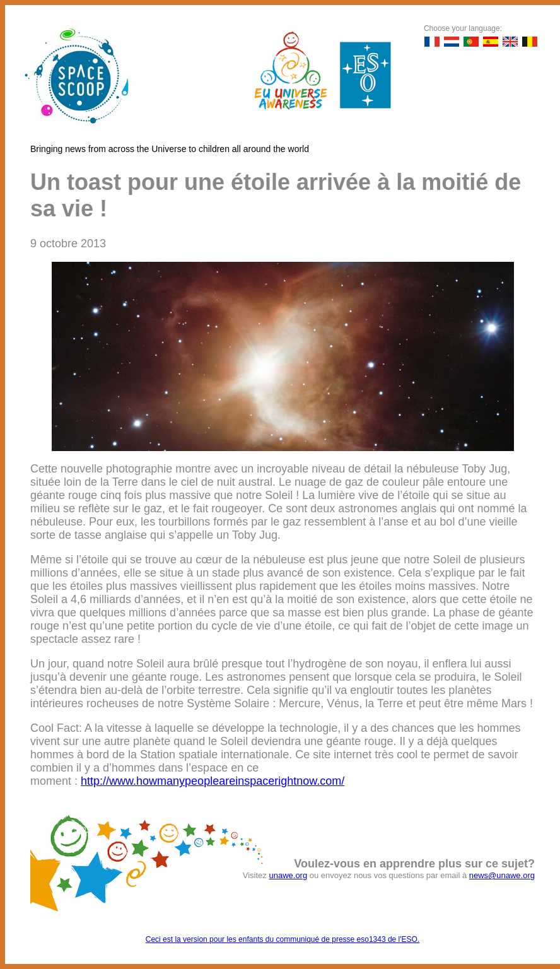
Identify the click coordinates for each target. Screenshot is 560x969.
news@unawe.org (502, 875)
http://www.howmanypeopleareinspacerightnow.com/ (213, 781)
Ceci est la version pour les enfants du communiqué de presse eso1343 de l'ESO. (283, 939)
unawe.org (288, 875)
